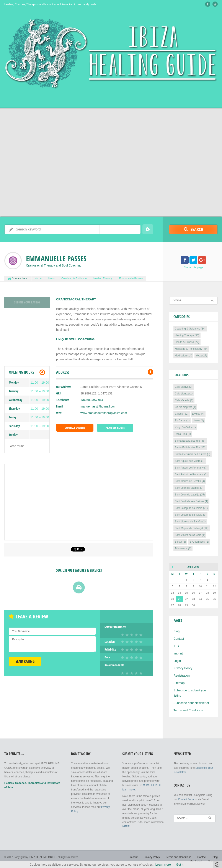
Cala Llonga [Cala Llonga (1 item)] (184, 394)
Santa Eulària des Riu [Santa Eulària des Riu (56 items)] (190, 441)
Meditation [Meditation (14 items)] (183, 356)
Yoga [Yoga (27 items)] (201, 356)
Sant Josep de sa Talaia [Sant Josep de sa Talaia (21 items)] (191, 508)
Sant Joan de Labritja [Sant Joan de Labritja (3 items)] (189, 488)
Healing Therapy (103, 278)
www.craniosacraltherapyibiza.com (104, 413)
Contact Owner (75, 428)
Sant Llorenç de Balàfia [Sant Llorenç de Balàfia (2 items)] (190, 522)
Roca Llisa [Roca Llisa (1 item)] (183, 434)
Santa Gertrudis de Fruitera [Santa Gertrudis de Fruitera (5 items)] (192, 454)
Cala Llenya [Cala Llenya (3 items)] (184, 387)
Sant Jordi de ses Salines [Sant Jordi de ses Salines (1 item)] (191, 501)
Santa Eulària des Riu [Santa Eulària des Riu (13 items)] (190, 447)
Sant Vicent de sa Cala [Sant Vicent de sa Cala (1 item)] (190, 535)
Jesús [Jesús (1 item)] (198, 421)
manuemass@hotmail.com (98, 406)
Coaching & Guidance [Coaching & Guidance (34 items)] (190, 329)
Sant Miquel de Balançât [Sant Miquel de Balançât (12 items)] (192, 528)
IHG (176, 646)
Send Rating (25, 661)
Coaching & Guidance (74, 278)
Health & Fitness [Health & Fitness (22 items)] (187, 342)
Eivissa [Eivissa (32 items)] (182, 414)
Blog (176, 631)
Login (177, 661)
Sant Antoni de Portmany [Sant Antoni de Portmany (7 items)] (191, 468)
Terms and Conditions (188, 710)
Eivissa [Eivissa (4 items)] (198, 414)
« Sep (172, 566)
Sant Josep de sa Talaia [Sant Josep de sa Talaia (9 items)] (190, 515)
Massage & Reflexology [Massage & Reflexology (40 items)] (191, 349)
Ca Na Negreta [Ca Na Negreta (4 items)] (185, 407)
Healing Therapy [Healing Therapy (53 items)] (187, 335)
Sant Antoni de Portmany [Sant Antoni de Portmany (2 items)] (191, 474)
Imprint (178, 653)
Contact (179, 639)
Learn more (163, 865)
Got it (180, 865)
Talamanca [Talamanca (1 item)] (183, 548)
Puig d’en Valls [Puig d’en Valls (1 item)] (185, 427)
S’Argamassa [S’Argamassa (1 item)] (199, 542)
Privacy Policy (183, 668)
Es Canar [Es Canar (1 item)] (182, 421)
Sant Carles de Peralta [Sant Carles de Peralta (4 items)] (190, 481)
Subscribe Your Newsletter (191, 703)
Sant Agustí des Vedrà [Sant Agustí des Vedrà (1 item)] (190, 461)
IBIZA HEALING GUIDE (43, 857)
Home (38, 278)
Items (51, 278)
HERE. (126, 827)
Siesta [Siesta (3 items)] (180, 542)
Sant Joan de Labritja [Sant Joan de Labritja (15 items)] (190, 495)
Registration (182, 676)
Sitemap (179, 683)
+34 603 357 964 (92, 400)
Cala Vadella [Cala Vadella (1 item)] (184, 400)
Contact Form (186, 799)
